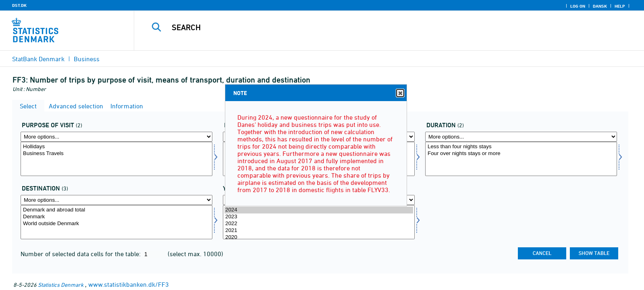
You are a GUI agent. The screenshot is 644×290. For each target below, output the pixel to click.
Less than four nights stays (521, 147)
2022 (319, 224)
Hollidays (116, 147)
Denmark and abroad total (116, 210)
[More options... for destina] (116, 200)
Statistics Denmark (61, 285)
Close (400, 93)
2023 (319, 217)
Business (87, 59)
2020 (319, 237)
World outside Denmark (116, 224)
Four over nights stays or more (521, 154)
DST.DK (19, 5)
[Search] (370, 27)
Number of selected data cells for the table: (81, 254)
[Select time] (319, 222)
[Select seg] (116, 159)
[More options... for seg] (116, 137)
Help (620, 6)
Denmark (116, 217)
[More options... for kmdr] (521, 137)
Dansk (600, 6)
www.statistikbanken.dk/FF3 (129, 284)
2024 (319, 210)
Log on (578, 6)
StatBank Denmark (38, 59)
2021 (319, 231)
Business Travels (116, 154)
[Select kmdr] (521, 159)
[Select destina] (116, 222)
